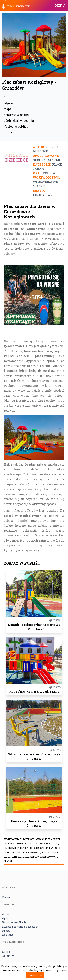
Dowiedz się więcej (55, 970)
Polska (49, 173)
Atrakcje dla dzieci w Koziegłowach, (35, 857)
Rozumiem (35, 975)
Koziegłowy (43, 195)
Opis (7, 97)
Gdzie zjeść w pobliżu (19, 121)
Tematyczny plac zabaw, (20, 839)
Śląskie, (9, 861)
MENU (60, 5)
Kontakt (9, 132)
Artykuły (8, 956)
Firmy (6, 897)
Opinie (7, 918)
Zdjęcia (9, 103)
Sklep (6, 952)
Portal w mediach (14, 922)
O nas (6, 914)
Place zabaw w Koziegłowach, (23, 852)
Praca (6, 931)
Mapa (7, 109)
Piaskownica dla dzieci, (19, 848)
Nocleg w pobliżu (16, 126)
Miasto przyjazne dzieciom (20, 927)
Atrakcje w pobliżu (17, 115)
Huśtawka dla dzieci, (46, 844)
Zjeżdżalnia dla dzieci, (48, 848)
